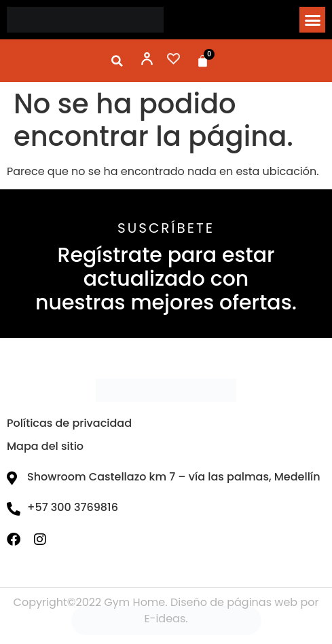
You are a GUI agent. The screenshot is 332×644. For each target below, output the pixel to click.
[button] (312, 20)
